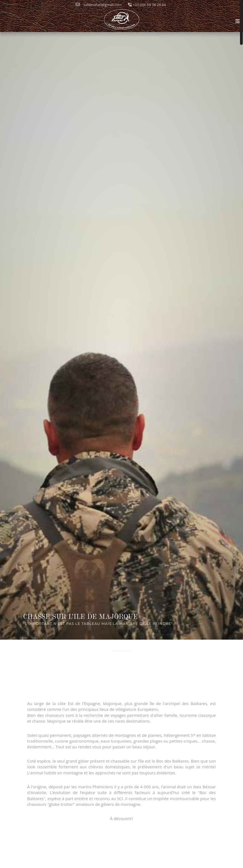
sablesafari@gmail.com (99, 5)
